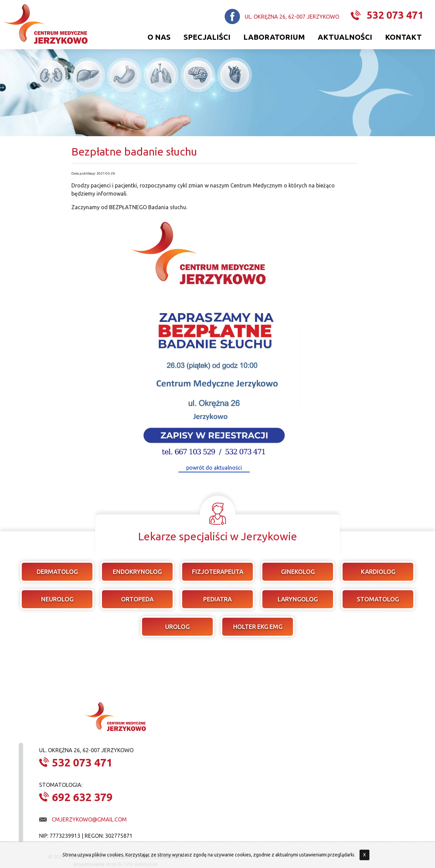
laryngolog (298, 599)
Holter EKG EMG (258, 627)
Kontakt (403, 37)
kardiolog (378, 572)
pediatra (217, 599)
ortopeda (137, 599)
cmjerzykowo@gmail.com (89, 819)
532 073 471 (395, 15)
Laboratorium (274, 37)
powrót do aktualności (214, 468)
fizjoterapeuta (218, 572)
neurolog (57, 599)
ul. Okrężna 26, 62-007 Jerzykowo (292, 17)
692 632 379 (82, 797)
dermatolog (57, 572)
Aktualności (345, 37)
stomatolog (378, 599)
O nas (159, 37)
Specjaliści (207, 37)
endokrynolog (137, 572)
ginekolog (298, 572)
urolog (177, 627)
